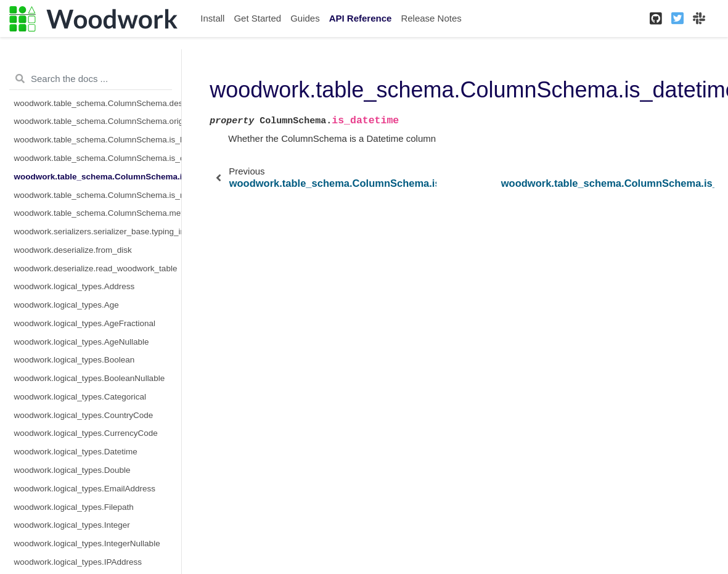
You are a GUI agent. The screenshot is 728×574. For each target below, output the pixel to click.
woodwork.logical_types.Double (72, 470)
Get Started (257, 18)
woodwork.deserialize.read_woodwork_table (96, 269)
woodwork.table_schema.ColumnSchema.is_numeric (98, 195)
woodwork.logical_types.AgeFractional (85, 323)
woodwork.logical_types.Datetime (76, 452)
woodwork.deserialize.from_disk (73, 250)
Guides (305, 18)
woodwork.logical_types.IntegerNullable (87, 543)
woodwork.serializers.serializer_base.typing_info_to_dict (98, 232)
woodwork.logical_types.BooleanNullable (90, 378)
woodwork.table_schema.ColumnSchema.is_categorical (98, 158)
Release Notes (431, 18)
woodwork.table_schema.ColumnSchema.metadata (98, 213)
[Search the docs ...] (91, 79)
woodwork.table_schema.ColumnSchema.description (98, 103)
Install (212, 18)
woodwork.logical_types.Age (67, 305)
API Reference (361, 18)
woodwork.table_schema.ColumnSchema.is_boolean (98, 140)
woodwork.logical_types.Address (75, 286)
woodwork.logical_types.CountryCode (84, 415)
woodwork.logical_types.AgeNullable (82, 342)
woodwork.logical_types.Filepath (74, 507)
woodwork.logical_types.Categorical (80, 397)
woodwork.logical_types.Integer (72, 525)
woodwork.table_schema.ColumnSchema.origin (98, 121)
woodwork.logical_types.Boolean (75, 360)
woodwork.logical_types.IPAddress (78, 562)
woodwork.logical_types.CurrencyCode (86, 433)
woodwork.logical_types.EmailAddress (85, 489)
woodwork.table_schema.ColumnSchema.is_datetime (98, 177)
